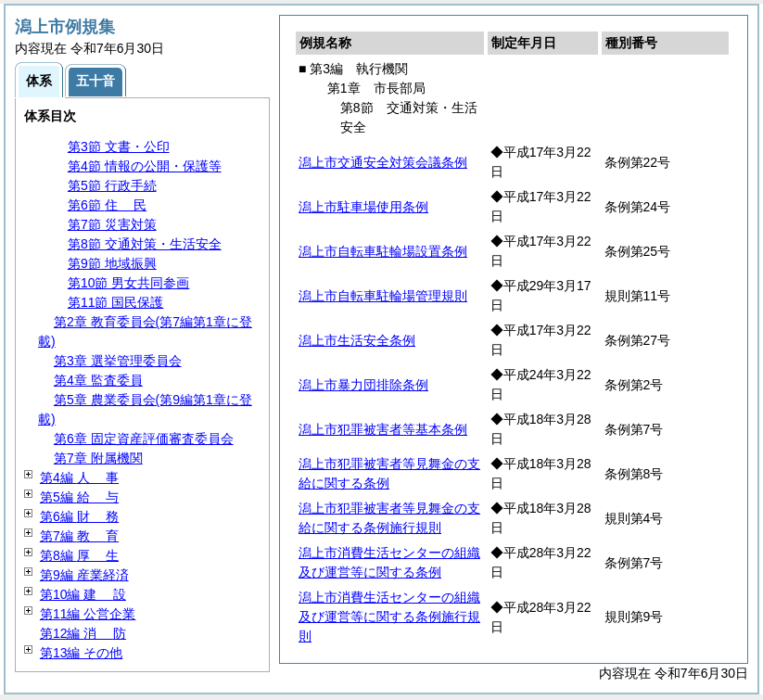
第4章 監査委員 (98, 380)
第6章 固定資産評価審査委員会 (144, 439)
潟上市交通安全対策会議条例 (383, 162)
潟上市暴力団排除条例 (363, 385)
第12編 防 (83, 633)
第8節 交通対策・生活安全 (145, 244)
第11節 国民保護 (115, 302)
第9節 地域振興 (112, 263)
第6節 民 (107, 205)
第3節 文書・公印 (119, 146)
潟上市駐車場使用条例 (363, 207)
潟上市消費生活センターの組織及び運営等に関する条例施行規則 (389, 617)
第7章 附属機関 (98, 458)
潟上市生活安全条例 (357, 340)
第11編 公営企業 (88, 614)
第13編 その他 (81, 653)
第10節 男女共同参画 (128, 283)
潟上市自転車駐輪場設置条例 (383, 251)
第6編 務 (79, 516)
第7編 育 (79, 536)
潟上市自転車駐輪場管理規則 (383, 296)
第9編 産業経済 (84, 575)
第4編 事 (79, 477)
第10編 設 (83, 594)
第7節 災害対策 (112, 224)
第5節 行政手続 (112, 185)
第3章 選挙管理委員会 (118, 361)
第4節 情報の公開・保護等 (145, 166)
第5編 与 (79, 497)
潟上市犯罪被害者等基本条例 (383, 429)
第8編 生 (79, 555)
